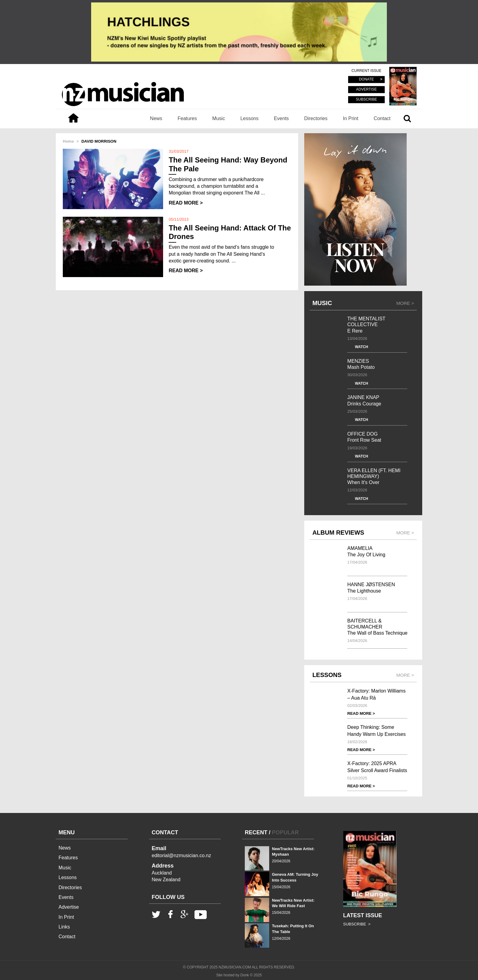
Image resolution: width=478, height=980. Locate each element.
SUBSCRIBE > (357, 924)
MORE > (405, 303)
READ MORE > (186, 203)
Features (187, 118)
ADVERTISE (366, 90)
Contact (382, 118)
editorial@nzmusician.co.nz (182, 855)
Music (219, 118)
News (156, 118)
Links (64, 927)
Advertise (69, 907)
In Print (351, 118)
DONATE (366, 80)
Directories (316, 118)
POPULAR (285, 832)
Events (281, 118)
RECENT (256, 832)
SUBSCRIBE (366, 99)
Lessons (249, 118)
